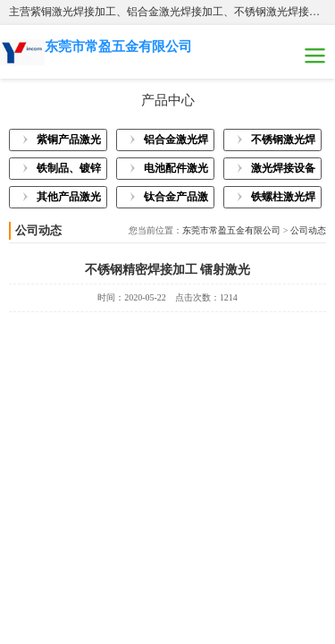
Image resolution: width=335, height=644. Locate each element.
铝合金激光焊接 (176, 142)
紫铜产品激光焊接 (69, 142)
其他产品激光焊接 (69, 199)
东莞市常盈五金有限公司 (231, 230)
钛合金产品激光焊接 (176, 199)
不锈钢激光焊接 (283, 142)
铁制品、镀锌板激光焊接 (69, 171)
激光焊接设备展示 (283, 171)
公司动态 (308, 230)
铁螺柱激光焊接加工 (283, 199)
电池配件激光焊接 (176, 171)
